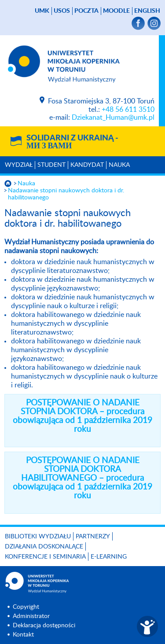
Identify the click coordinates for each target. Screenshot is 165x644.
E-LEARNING (109, 557)
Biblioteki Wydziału (38, 537)
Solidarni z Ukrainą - (72, 142)
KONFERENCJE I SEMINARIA (45, 557)
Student (51, 165)
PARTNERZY (93, 537)
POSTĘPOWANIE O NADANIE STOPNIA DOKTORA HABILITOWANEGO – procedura (82, 478)
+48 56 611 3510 (128, 110)
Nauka (119, 165)
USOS (62, 11)
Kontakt (23, 635)
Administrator (31, 616)
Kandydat (87, 165)
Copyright (26, 607)
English (147, 11)
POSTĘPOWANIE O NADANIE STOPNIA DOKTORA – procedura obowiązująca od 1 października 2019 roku (82, 416)
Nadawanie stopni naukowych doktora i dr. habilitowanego (66, 194)
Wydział (19, 165)
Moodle (116, 11)
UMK (42, 11)
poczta (86, 11)
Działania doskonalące (44, 547)
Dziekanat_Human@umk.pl (113, 118)
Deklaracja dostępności (44, 626)
